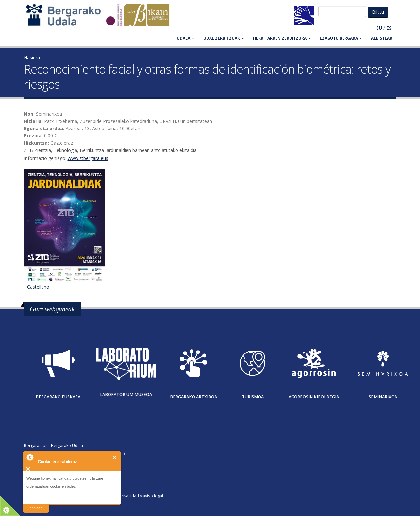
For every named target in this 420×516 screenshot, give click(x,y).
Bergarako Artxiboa (193, 397)
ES (389, 28)
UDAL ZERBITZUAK (224, 38)
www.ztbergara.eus (88, 158)
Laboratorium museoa (126, 395)
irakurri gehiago (36, 504)
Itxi (115, 457)
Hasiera (32, 57)
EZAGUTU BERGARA (341, 38)
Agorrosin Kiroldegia (314, 397)
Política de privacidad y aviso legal (131, 496)
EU (379, 28)
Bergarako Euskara (58, 397)
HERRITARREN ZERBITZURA (282, 38)
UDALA (185, 38)
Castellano (38, 287)
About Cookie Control (30, 457)
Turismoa (253, 397)
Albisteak (382, 38)
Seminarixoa (383, 397)
